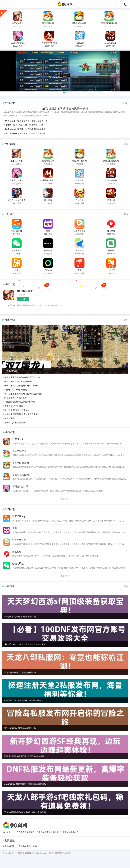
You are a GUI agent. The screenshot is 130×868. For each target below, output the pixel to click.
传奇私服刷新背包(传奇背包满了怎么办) (21, 387)
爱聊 (48, 231)
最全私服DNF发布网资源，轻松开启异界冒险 (25, 133)
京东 (79, 270)
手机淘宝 (111, 270)
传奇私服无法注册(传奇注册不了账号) (20, 395)
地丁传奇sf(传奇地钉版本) (15, 407)
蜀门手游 (111, 200)
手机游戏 (21, 295)
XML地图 (66, 863)
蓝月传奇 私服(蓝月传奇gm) (16, 419)
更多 (125, 103)
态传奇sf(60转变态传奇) (14, 432)
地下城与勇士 (18, 23)
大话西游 (79, 200)
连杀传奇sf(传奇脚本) (13, 415)
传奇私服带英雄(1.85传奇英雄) (17, 391)
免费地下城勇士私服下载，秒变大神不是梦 (24, 125)
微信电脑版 (17, 250)
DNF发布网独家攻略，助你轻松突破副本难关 (25, 129)
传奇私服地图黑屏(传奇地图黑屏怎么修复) (22, 403)
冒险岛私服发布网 (109, 23)
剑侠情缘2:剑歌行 (49, 43)
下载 (23, 299)
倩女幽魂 (48, 200)
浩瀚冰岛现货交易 (29, 855)
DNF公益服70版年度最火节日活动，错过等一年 (26, 121)
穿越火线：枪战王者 (17, 200)
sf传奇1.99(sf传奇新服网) (14, 399)
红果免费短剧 (79, 231)
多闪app (48, 270)
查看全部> (65, 508)
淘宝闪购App (17, 231)
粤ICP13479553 (56, 863)
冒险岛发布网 (48, 23)
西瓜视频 (111, 231)
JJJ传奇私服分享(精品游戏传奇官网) (19, 411)
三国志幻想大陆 (18, 43)
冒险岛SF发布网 (79, 23)
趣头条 (111, 250)
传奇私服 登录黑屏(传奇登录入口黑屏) (20, 424)
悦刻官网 (48, 250)
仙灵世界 (80, 43)
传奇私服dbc (9, 428)
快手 (17, 270)
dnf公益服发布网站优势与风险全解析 (65, 109)
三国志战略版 (110, 43)
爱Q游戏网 (9, 855)
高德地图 (79, 250)
